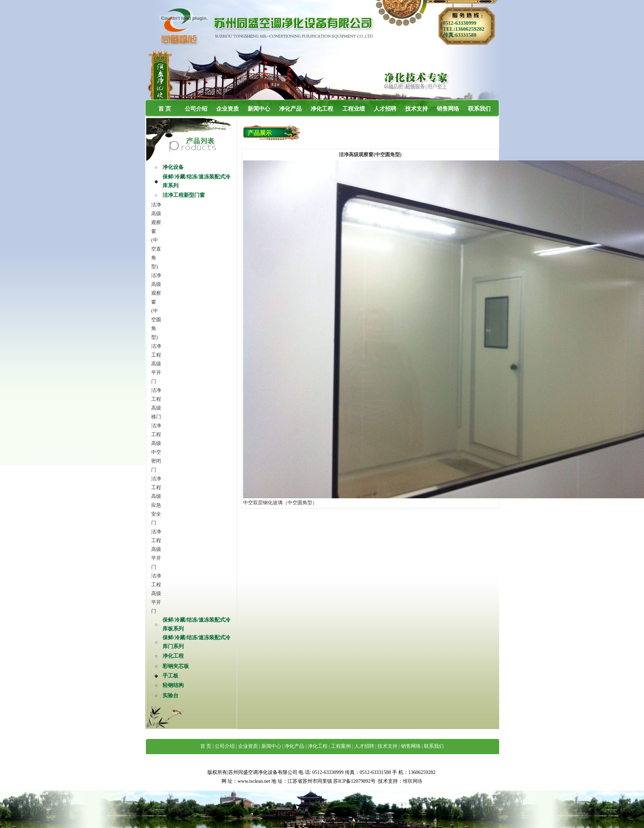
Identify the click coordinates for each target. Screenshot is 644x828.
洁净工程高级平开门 (156, 364)
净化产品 (290, 109)
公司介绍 (196, 109)
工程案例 (341, 746)
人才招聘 (385, 109)
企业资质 (228, 109)
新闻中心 (259, 109)
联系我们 (479, 109)
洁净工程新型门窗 (184, 195)
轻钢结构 (173, 685)
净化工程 (322, 109)
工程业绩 (354, 109)
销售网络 (448, 109)
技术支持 (416, 109)
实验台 (170, 695)
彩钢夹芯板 (176, 666)
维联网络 (413, 781)
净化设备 (173, 167)
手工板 (170, 676)
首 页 (165, 109)
